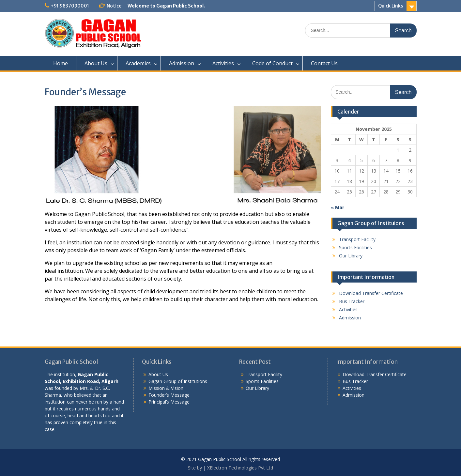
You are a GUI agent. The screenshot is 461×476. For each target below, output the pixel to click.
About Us (96, 63)
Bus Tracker (352, 301)
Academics (138, 63)
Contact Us (324, 63)
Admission (182, 63)
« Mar (338, 207)
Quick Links (391, 6)
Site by (196, 468)
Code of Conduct (272, 63)
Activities (223, 63)
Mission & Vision (166, 388)
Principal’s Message (169, 402)
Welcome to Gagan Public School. (166, 6)
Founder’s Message (169, 395)
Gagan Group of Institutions (178, 381)
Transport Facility (357, 239)
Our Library (351, 256)
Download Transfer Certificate (371, 293)
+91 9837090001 (70, 6)
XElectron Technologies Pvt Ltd (240, 468)
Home (61, 63)
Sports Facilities (355, 247)
